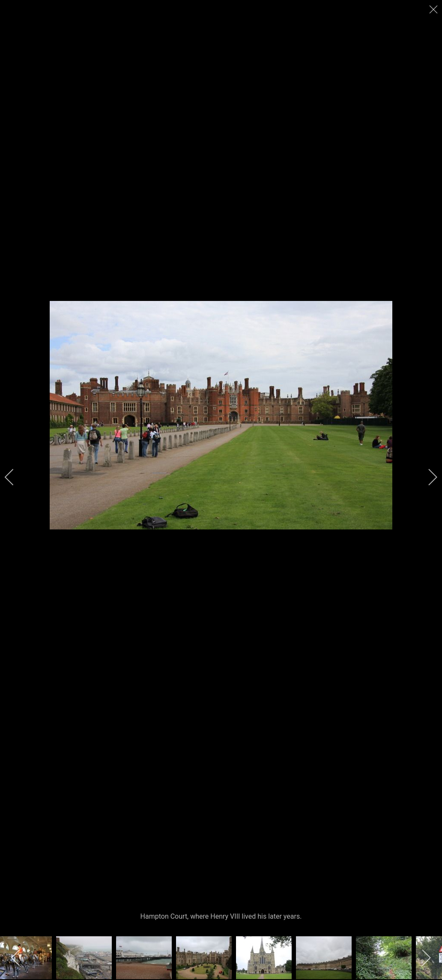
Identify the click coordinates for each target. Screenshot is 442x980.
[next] (427, 477)
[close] (434, 9)
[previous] (15, 477)
